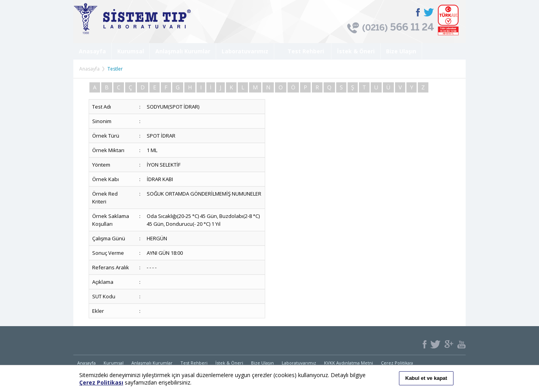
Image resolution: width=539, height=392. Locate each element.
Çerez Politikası (397, 363)
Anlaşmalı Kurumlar (183, 51)
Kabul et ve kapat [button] (426, 378)
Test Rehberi (303, 51)
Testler (115, 69)
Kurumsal (131, 51)
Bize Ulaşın (401, 51)
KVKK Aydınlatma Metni (349, 363)
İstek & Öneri (356, 51)
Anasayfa (92, 51)
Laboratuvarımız (245, 51)
